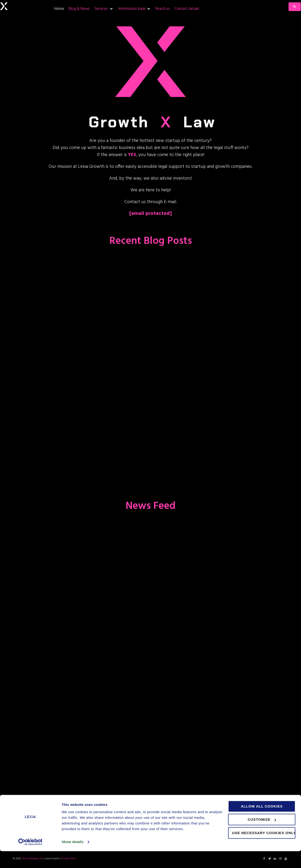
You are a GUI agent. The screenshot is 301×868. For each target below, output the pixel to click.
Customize (262, 836)
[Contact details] (187, 9)
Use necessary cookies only (264, 850)
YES (132, 155)
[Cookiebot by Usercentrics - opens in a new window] (30, 859)
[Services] (104, 9)
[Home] (59, 9)
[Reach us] (163, 9)
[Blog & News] (79, 9)
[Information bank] (134, 9)
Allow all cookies (262, 823)
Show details (73, 859)
